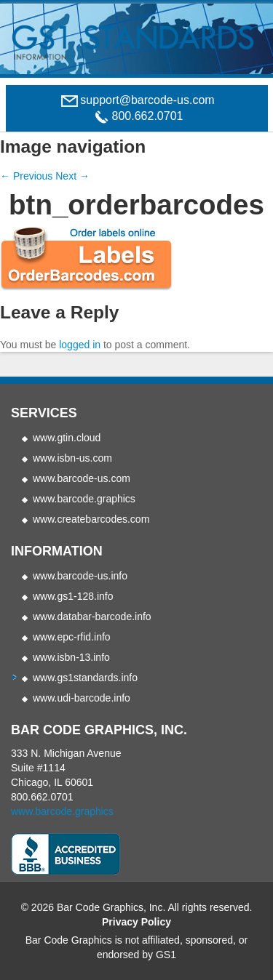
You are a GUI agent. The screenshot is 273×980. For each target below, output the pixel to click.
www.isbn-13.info (71, 657)
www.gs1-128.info (73, 596)
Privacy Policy (136, 922)
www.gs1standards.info (85, 678)
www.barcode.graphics (84, 499)
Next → (72, 176)
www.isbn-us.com (72, 458)
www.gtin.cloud (67, 438)
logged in (80, 345)
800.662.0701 (42, 797)
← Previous (26, 176)
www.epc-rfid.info (72, 637)
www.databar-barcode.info (92, 616)
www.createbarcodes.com (91, 519)
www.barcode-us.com (82, 478)
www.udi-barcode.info (82, 698)
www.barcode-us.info (80, 576)
